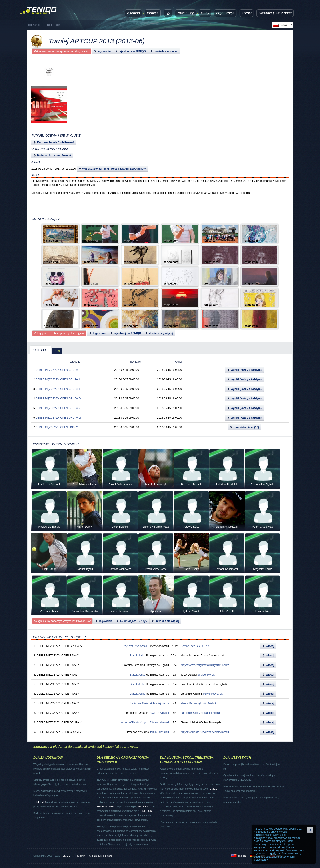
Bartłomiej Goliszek (141, 703)
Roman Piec (188, 646)
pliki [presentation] (57, 351)
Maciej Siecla (161, 703)
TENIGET (213, 789)
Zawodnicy (185, 13)
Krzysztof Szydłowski (134, 646)
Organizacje (225, 13)
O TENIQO (133, 13)
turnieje (153, 13)
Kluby (205, 13)
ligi (168, 13)
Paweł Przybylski (213, 694)
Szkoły (246, 13)
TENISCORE (146, 811)
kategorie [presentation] (40, 350)
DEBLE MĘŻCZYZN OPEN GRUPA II (58, 379)
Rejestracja (54, 25)
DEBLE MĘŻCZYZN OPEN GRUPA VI (58, 418)
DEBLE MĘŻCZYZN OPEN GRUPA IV (58, 399)
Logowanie (33, 25)
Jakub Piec (202, 646)
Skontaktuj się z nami (275, 13)
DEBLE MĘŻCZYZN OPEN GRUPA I (57, 370)
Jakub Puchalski (159, 732)
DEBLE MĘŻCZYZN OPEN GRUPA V (58, 408)
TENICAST (144, 806)
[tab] (40, 350)
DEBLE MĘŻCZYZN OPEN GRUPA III (58, 389)
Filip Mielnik (209, 703)
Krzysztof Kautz (220, 665)
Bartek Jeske (137, 656)
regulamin (80, 856)
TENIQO (66, 856)
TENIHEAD (40, 802)
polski (282, 25)
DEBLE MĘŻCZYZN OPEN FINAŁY (57, 427)
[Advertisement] (155, 104)
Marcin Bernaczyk (191, 703)
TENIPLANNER (105, 806)
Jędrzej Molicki (207, 675)
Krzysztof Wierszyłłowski (195, 665)
